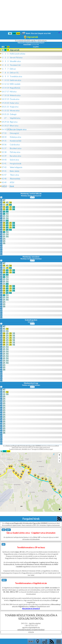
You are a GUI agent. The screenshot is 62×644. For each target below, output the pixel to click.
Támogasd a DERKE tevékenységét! (42, 449)
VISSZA (31, 632)
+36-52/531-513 (31, 625)
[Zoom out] (59, 458)
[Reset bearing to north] (59, 461)
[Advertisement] (31, 15)
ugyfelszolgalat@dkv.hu (31, 627)
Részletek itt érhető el (31, 608)
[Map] (31, 482)
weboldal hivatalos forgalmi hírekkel (31, 629)
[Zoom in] (59, 455)
